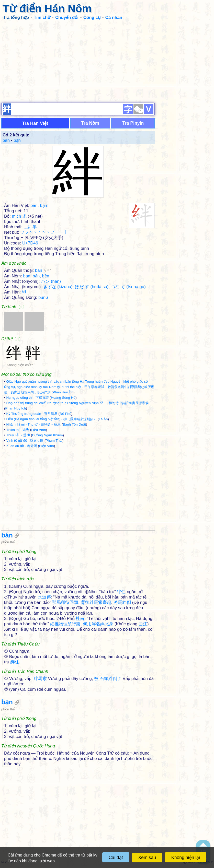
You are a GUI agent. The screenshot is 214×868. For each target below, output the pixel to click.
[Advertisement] (107, 61)
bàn (43, 270)
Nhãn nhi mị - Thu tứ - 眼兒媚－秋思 (33, 424)
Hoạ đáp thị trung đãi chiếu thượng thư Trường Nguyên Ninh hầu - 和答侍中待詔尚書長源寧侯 (77, 403)
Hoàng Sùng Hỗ (63, 398)
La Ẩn (103, 419)
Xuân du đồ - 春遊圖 (21, 446)
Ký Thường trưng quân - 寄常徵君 (32, 414)
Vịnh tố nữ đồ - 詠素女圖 (25, 441)
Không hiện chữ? (20, 365)
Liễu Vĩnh (38, 430)
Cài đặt (116, 858)
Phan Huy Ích (63, 392)
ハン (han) (51, 281)
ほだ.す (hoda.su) (92, 287)
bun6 (43, 297)
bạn (17, 140)
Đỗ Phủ (65, 414)
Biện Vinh (47, 446)
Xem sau (147, 858)
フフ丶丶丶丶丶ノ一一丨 (44, 232)
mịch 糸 (19, 216)
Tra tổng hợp (16, 17)
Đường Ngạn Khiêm (48, 435)
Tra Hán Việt (35, 123)
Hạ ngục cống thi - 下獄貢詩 (27, 398)
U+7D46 (30, 243)
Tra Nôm (90, 123)
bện (46, 276)
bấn (36, 276)
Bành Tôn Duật (75, 424)
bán (6, 140)
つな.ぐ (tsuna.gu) (128, 287)
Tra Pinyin (133, 123)
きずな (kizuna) (58, 287)
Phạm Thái (54, 441)
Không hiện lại (186, 858)
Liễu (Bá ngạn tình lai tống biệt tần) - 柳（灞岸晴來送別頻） (51, 419)
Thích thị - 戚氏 (18, 430)
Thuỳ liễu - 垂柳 (18, 435)
